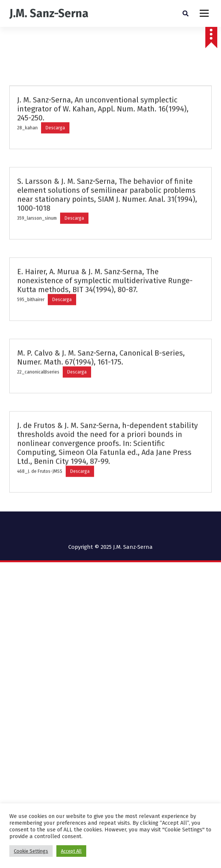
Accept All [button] (71, 851)
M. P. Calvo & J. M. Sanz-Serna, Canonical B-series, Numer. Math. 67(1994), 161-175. (101, 385)
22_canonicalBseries (38, 400)
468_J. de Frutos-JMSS (40, 499)
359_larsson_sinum (37, 246)
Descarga (55, 156)
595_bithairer (31, 327)
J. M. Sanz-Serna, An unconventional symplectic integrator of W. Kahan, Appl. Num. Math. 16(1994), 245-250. (103, 137)
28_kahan (27, 156)
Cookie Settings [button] (31, 851)
